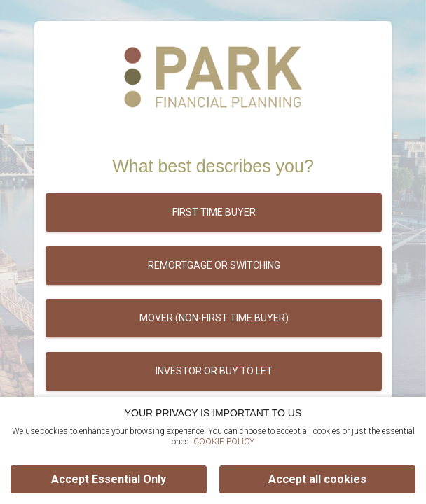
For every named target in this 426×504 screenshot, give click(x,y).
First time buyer (214, 212)
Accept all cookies (317, 479)
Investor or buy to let (214, 371)
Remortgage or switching (214, 265)
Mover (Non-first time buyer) (214, 318)
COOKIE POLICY (224, 442)
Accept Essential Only (109, 479)
